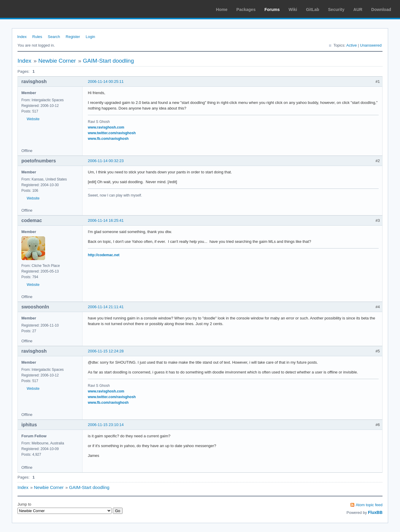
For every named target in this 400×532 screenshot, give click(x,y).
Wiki (293, 9)
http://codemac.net (104, 255)
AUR (358, 9)
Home (222, 9)
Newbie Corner (57, 61)
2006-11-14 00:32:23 (106, 161)
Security (336, 9)
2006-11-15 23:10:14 (106, 425)
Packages (246, 9)
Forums (272, 9)
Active (351, 45)
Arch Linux (33, 9)
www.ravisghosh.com (106, 127)
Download (381, 9)
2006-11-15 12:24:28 (106, 351)
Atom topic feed (369, 505)
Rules (37, 37)
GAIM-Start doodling (108, 61)
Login (91, 37)
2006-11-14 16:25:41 (106, 220)
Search (54, 37)
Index (22, 37)
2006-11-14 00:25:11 (106, 81)
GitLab (312, 9)
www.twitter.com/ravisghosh (112, 133)
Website (33, 119)
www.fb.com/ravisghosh (108, 139)
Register (73, 37)
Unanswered (371, 45)
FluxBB (375, 512)
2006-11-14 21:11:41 (106, 307)
